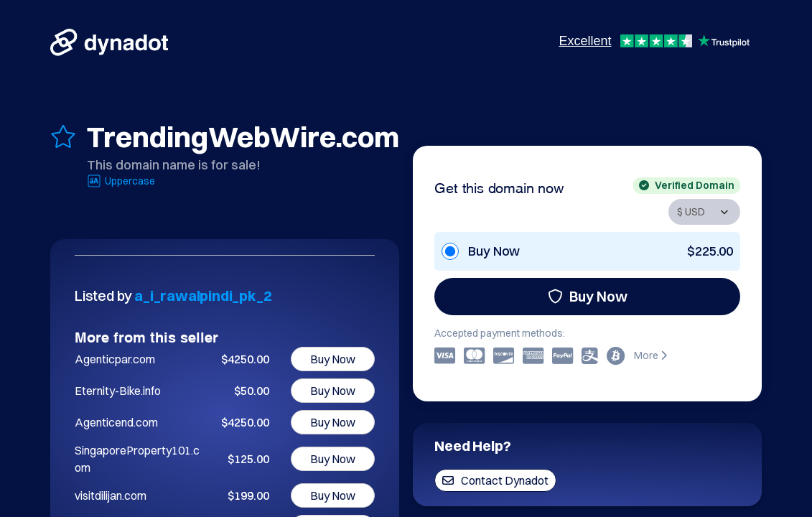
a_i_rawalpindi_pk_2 (203, 295)
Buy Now (588, 296)
